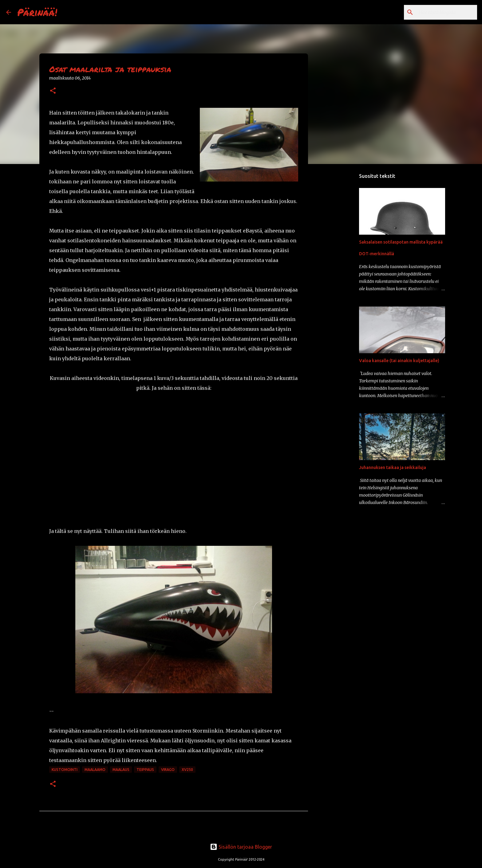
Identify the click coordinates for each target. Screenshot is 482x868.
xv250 (187, 770)
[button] (53, 91)
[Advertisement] (339, 265)
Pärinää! (37, 12)
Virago (168, 770)
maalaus (121, 770)
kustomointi (65, 770)
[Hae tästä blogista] (445, 12)
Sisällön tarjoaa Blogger (241, 847)
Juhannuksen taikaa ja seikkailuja (393, 467)
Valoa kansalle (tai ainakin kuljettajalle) (399, 361)
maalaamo (95, 770)
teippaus (145, 770)
